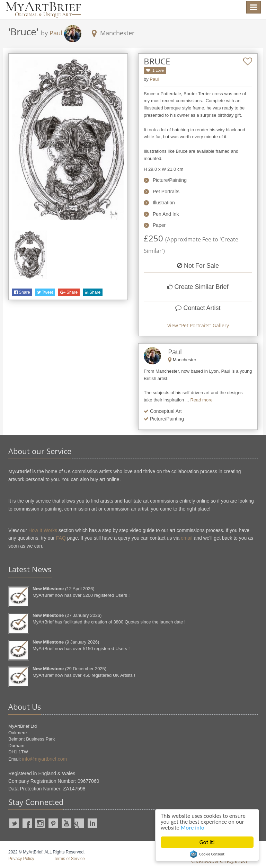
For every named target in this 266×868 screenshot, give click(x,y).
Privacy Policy (21, 859)
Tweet (45, 292)
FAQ (61, 538)
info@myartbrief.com (45, 759)
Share (22, 292)
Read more (201, 400)
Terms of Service (69, 859)
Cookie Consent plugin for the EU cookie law (207, 854)
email (187, 538)
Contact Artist (198, 308)
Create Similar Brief (198, 287)
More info (193, 828)
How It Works (43, 530)
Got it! (207, 842)
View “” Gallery (198, 325)
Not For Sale (198, 266)
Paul (56, 33)
